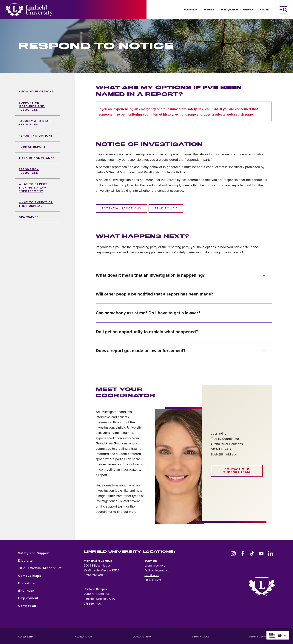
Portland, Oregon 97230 (99, 599)
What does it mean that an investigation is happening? (181, 275)
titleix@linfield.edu (224, 454)
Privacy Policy (201, 637)
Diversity (25, 561)
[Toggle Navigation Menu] (283, 10)
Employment (28, 598)
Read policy (166, 209)
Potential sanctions (121, 209)
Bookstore (26, 583)
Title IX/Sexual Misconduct (40, 568)
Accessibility (26, 637)
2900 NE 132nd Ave (97, 594)
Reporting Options (36, 136)
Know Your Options (36, 92)
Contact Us (27, 606)
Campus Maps (30, 576)
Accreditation (83, 637)
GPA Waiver (29, 217)
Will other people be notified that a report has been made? (181, 294)
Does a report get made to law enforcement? (181, 351)
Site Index (26, 591)
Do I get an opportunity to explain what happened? (181, 332)
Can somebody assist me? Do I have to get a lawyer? (181, 313)
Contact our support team (237, 471)
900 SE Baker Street (97, 566)
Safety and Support (34, 553)
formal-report (32, 147)
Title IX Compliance (37, 158)
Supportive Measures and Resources (32, 106)
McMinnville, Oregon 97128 (101, 570)
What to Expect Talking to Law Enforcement (33, 188)
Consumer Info (142, 637)
